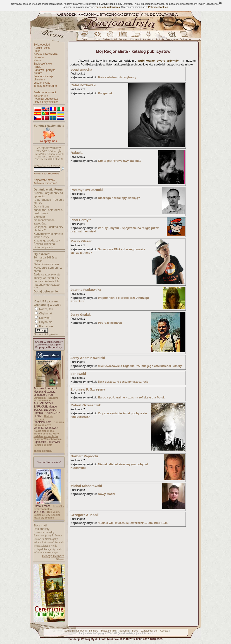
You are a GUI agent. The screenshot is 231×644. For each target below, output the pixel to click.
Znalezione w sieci (45, 92)
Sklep (135, 631)
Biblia (37, 51)
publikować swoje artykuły (158, 61)
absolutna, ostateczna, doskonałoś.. (48, 212)
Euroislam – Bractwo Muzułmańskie (46, 399)
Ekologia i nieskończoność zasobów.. (44, 220)
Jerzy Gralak (81, 315)
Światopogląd (42, 45)
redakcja (131, 633)
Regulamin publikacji (74, 631)
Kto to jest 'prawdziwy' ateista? (120, 161)
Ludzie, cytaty (42, 83)
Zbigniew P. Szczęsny (88, 389)
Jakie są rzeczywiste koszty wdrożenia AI (47, 276)
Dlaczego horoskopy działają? (119, 198)
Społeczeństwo (43, 64)
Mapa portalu (108, 631)
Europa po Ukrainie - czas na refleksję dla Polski (132, 397)
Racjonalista (86, 633)
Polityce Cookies (158, 7)
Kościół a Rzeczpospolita (49, 508)
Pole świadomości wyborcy (117, 77)
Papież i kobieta (43, 445)
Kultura (38, 73)
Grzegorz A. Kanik (85, 515)
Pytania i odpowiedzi (46, 99)
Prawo (38, 67)
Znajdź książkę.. (43, 451)
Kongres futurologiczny (49, 423)
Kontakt (164, 631)
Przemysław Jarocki (87, 190)
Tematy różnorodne (45, 86)
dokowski (78, 374)
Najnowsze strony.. (45, 180)
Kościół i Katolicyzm (46, 54)
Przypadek (105, 93)
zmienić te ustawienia (107, 7)
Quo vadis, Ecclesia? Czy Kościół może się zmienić (47, 515)
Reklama (124, 631)
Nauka (38, 60)
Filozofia (39, 57)
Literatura (39, 80)
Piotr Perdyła (81, 220)
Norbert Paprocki (84, 456)
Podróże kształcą (110, 323)
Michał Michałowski (86, 486)
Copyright (101, 633)
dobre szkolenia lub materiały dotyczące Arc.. (47, 285)
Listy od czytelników (46, 102)
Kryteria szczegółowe (46, 174)
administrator (145, 633)
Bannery (93, 631)
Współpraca (41, 96)
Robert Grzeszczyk (86, 405)
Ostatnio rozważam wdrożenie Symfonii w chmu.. (48, 268)
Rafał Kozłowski (83, 85)
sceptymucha (81, 69)
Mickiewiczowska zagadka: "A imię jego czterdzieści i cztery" (141, 366)
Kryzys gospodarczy (47, 240)
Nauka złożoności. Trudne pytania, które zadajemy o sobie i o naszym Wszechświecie (48, 435)
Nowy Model (107, 494)
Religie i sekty (42, 48)
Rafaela (77, 153)
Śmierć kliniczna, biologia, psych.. (45, 246)
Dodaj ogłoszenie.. (47, 291)
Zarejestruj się (149, 631)
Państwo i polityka (45, 70)
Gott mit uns (42, 206)
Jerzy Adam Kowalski (88, 358)
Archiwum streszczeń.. (46, 183)
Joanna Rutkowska (86, 290)
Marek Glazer (81, 241)
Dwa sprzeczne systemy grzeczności (124, 382)
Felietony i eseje (44, 76)
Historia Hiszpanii (44, 418)
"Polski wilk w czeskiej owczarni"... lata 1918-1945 (133, 523)
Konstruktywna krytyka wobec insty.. (48, 235)
